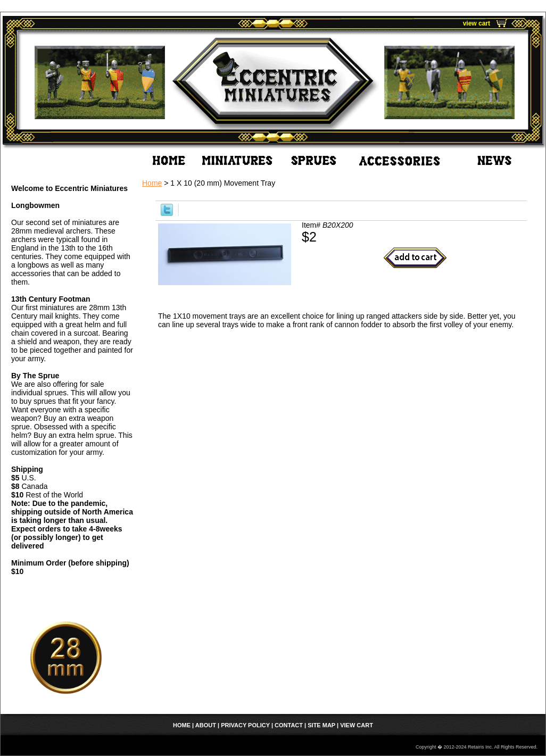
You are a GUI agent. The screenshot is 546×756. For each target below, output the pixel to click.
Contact (289, 725)
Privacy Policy (245, 725)
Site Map (321, 725)
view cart (477, 23)
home (182, 725)
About (206, 725)
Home (152, 183)
